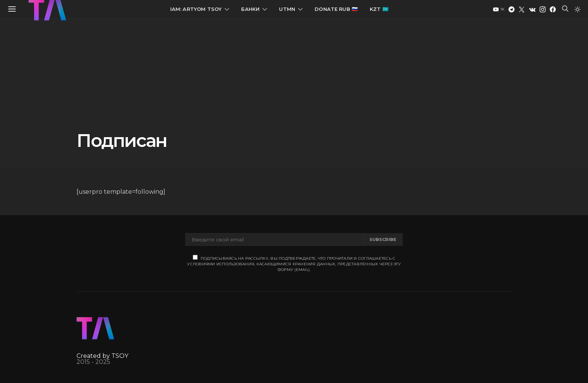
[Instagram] (543, 9)
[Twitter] (522, 9)
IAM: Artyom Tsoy (196, 9)
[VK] (532, 9)
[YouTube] (499, 9)
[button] (577, 9)
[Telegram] (511, 9)
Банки (250, 9)
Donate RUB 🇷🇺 (336, 9)
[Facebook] (553, 9)
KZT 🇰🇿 (379, 9)
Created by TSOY (102, 356)
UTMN (287, 9)
